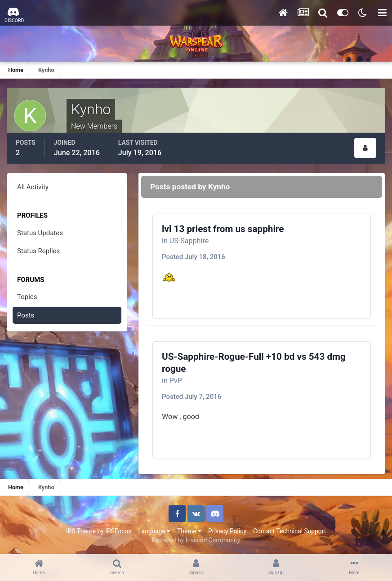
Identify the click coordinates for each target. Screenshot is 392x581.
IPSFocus (118, 531)
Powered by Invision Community (196, 540)
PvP (176, 381)
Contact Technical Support (290, 531)
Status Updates (40, 233)
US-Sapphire (189, 241)
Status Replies (38, 251)
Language (154, 531)
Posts (26, 315)
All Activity (33, 187)
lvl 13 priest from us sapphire (223, 229)
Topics (27, 297)
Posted (194, 257)
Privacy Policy (227, 531)
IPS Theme (81, 531)
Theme (189, 531)
